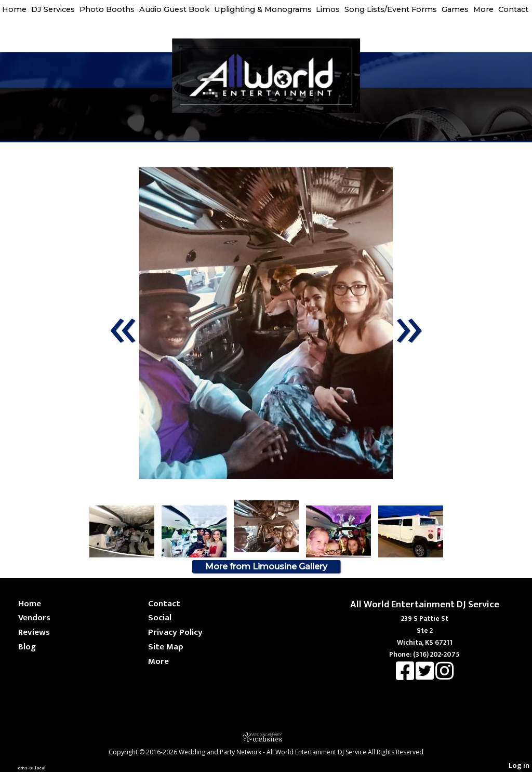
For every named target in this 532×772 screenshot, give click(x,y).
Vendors (34, 617)
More (483, 9)
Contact (513, 9)
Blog (27, 647)
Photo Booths (107, 9)
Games (455, 9)
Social (160, 617)
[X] (425, 676)
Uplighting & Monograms (263, 9)
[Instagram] (444, 676)
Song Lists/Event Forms (391, 9)
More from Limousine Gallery (266, 567)
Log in (519, 766)
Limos (328, 9)
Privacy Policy (175, 632)
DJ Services (53, 9)
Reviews (34, 632)
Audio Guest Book (174, 9)
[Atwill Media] (266, 737)
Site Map (166, 647)
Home (14, 9)
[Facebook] (406, 676)
